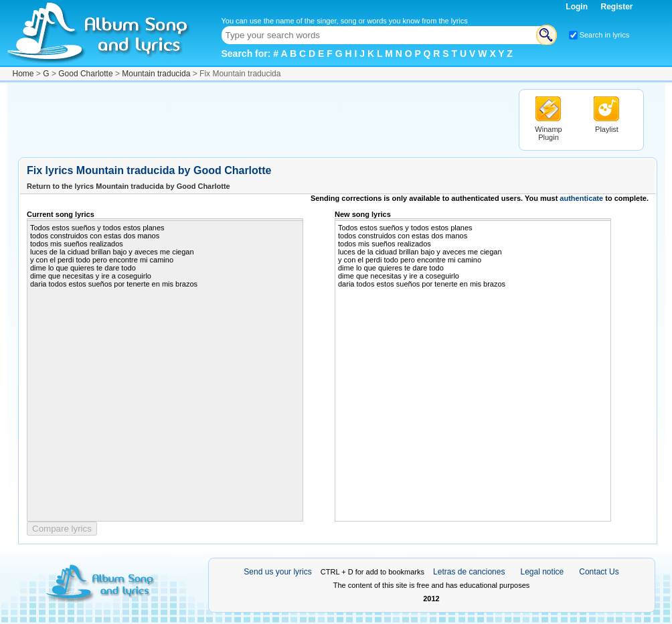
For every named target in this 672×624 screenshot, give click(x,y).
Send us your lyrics (277, 572)
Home (23, 74)
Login (578, 7)
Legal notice (542, 572)
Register (616, 7)
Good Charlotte (85, 74)
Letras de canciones (469, 572)
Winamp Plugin (548, 133)
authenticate (581, 198)
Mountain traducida (156, 74)
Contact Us (599, 572)
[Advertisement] (262, 119)
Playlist (607, 129)
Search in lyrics (605, 35)
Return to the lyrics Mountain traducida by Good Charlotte (129, 186)
